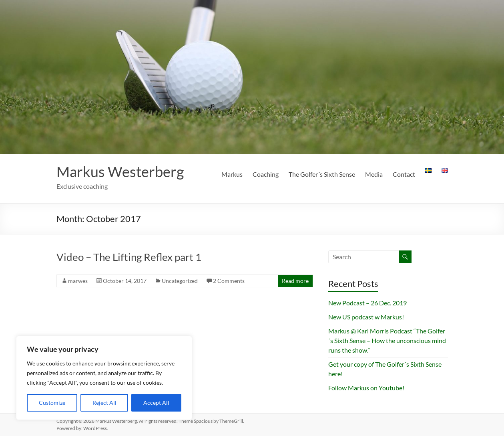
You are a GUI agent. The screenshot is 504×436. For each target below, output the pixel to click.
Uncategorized (180, 281)
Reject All (104, 403)
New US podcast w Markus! (366, 317)
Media (374, 174)
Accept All (156, 403)
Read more (295, 281)
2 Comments (229, 281)
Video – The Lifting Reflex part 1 (129, 257)
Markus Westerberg (120, 172)
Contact (404, 174)
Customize (52, 403)
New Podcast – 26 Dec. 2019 (367, 303)
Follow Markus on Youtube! (366, 388)
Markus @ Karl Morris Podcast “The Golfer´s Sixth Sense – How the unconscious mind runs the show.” (387, 340)
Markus (232, 174)
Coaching (266, 174)
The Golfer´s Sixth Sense (322, 174)
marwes (78, 281)
